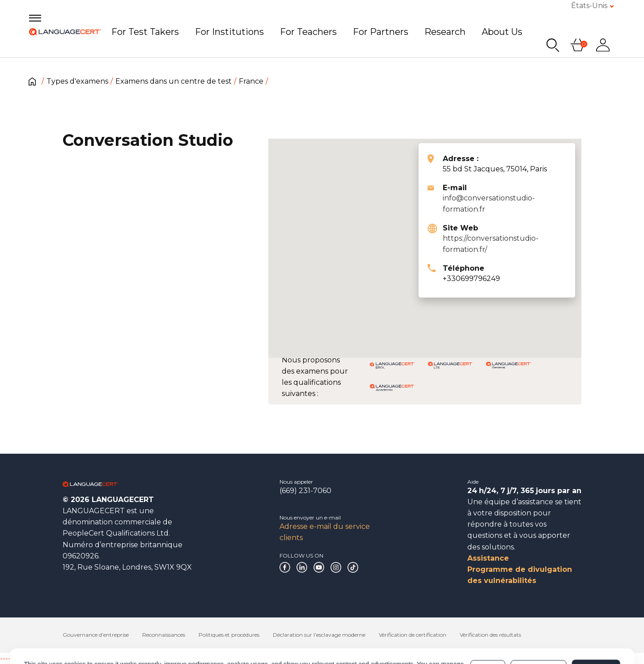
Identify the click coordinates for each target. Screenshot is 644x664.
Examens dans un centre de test (174, 81)
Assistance (488, 558)
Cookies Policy (150, 635)
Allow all (596, 630)
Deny (488, 630)
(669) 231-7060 (305, 491)
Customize (539, 630)
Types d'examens (77, 81)
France (251, 81)
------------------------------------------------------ (72, 658)
